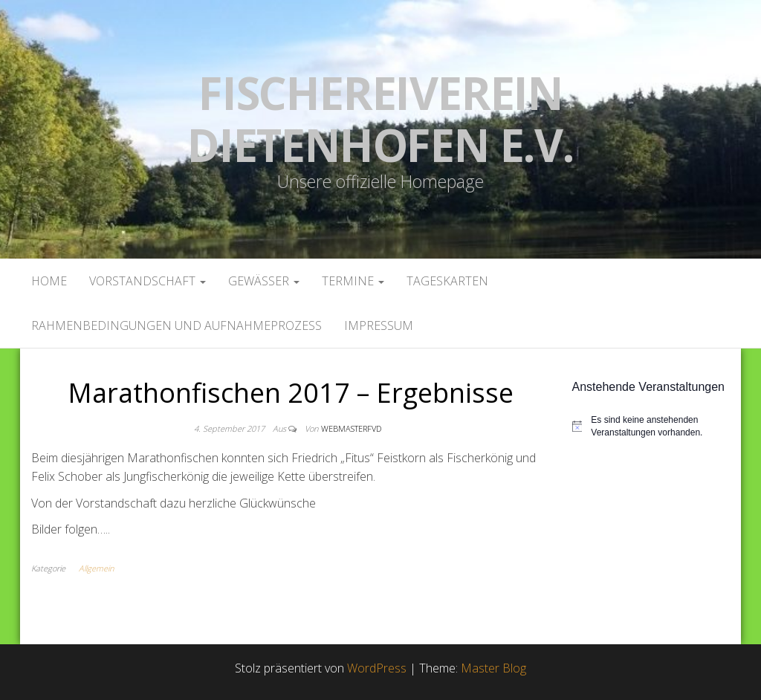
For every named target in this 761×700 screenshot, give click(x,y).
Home (49, 281)
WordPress (377, 668)
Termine (353, 281)
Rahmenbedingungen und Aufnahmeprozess (177, 325)
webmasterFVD (351, 428)
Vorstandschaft (148, 281)
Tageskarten (447, 281)
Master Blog (493, 668)
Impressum (379, 325)
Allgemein (96, 568)
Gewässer (264, 281)
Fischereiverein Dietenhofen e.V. (380, 119)
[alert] (651, 426)
